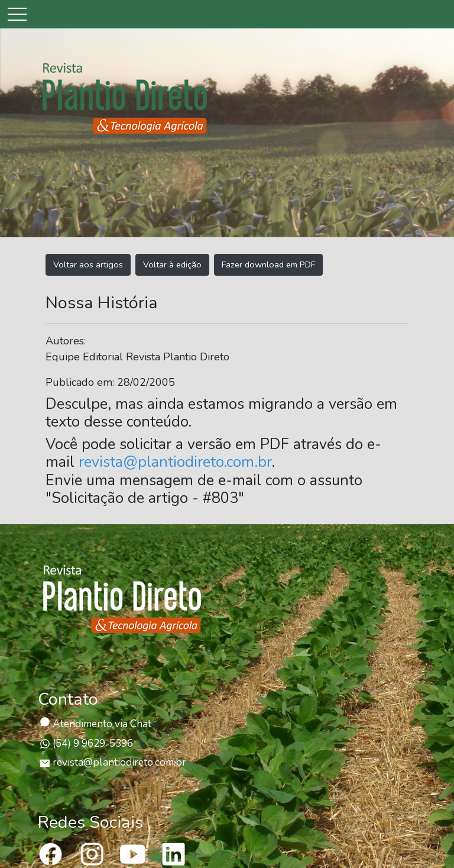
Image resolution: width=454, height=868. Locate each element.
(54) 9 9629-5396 (86, 743)
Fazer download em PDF (268, 264)
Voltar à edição (172, 264)
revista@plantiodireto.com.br (175, 462)
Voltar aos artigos (88, 264)
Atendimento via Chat (95, 724)
